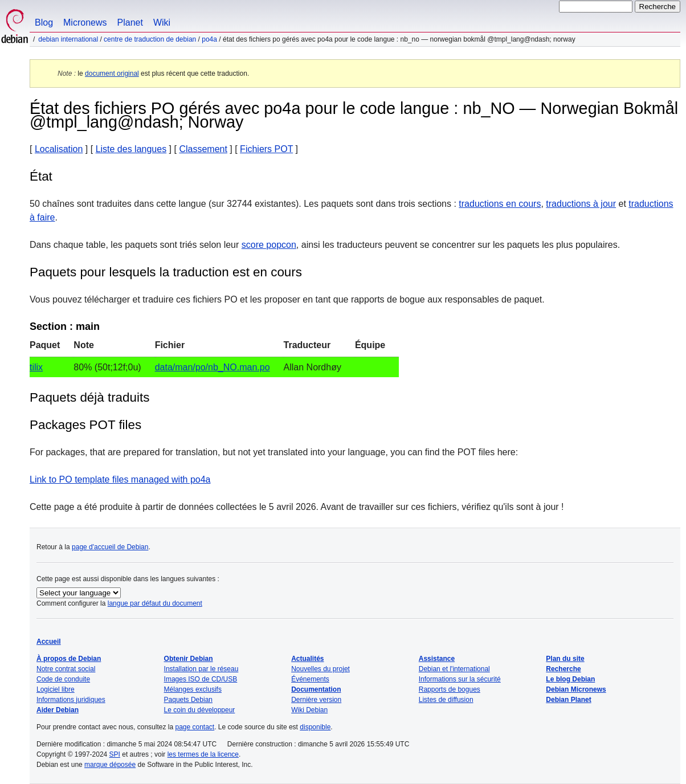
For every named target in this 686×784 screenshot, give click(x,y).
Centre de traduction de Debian (150, 39)
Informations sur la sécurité (460, 679)
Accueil (49, 642)
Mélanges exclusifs (193, 689)
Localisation (59, 149)
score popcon (269, 245)
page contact (195, 727)
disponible (315, 727)
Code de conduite (63, 679)
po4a (209, 39)
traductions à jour (581, 204)
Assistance (437, 659)
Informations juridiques (71, 700)
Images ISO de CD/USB (201, 679)
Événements (310, 679)
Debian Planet (568, 700)
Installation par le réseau (201, 669)
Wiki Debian (309, 710)
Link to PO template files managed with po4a (120, 479)
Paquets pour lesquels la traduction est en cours (166, 272)
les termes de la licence (203, 754)
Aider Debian (58, 710)
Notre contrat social (66, 669)
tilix (36, 367)
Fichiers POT (266, 149)
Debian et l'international (454, 669)
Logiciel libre (56, 689)
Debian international (68, 39)
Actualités (307, 659)
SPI (115, 754)
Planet (130, 23)
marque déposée (110, 765)
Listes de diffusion (446, 700)
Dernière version (316, 700)
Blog (44, 23)
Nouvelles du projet (320, 669)
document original (112, 73)
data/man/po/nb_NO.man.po (213, 367)
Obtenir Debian (189, 659)
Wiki (162, 23)
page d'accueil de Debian (110, 547)
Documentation (316, 689)
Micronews (85, 23)
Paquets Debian (188, 700)
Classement (203, 149)
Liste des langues (131, 149)
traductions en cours (500, 204)
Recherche (563, 669)
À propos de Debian (69, 659)
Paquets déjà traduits (89, 397)
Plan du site (565, 659)
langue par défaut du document (155, 603)
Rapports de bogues (450, 689)
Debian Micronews (576, 689)
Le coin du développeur (200, 710)
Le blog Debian (570, 679)
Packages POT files (85, 425)
